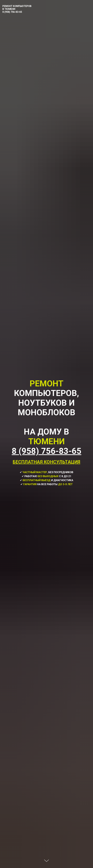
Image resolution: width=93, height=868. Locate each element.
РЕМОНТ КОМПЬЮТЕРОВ (17, 6)
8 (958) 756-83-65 (12, 12)
